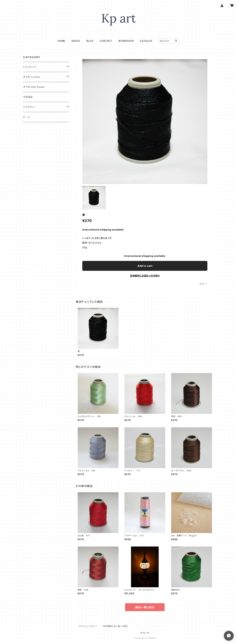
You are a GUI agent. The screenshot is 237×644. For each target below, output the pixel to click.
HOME (61, 41)
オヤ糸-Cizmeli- (32, 77)
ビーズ (26, 117)
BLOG (90, 41)
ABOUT (76, 41)
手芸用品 (28, 97)
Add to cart (145, 266)
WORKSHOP (126, 41)
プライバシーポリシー (88, 626)
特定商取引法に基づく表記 (115, 626)
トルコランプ (30, 67)
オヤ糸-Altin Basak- (34, 87)
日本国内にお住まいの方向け (145, 276)
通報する (203, 284)
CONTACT (106, 41)
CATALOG (146, 41)
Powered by (145, 638)
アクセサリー (30, 107)
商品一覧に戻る (145, 607)
